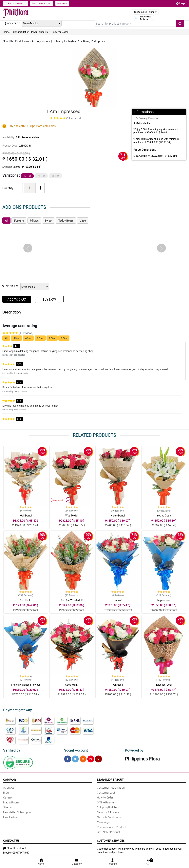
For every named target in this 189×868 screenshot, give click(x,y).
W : (153, 156)
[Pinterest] (91, 758)
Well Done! (26, 515)
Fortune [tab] (19, 221)
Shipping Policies (107, 806)
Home (6, 32)
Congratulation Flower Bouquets (30, 32)
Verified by (11, 749)
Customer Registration (111, 786)
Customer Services (111, 839)
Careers (8, 796)
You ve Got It (164, 515)
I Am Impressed (60, 32)
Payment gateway (16, 709)
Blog (6, 791)
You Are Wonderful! (72, 600)
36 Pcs (55, 176)
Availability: (20, 137)
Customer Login (107, 791)
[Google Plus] (98, 758)
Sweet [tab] (48, 221)
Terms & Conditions (109, 816)
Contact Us (11, 839)
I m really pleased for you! (26, 685)
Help (180, 3)
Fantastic (118, 685)
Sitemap (8, 806)
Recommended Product (111, 826)
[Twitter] (75, 758)
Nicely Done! (118, 515)
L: (139, 156)
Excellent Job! (164, 685)
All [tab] (6, 221)
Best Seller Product (42, 3)
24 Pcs (41, 176)
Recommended (16, 3)
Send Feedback (15, 847)
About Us (9, 786)
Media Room (11, 801)
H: (167, 156)
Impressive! (164, 600)
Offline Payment (107, 801)
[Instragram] (83, 758)
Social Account (75, 749)
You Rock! (26, 600)
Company (10, 778)
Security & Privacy (108, 811)
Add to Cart (17, 299)
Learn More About (110, 778)
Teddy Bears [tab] (66, 221)
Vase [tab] (83, 221)
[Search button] (180, 23)
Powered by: (134, 749)
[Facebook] (68, 758)
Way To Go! (72, 515)
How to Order (105, 796)
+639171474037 (20, 851)
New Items (62, 3)
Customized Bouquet (145, 12)
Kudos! (118, 600)
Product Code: (16, 146)
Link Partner (11, 816)
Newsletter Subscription (18, 811)
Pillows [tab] (34, 221)
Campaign (103, 821)
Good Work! (72, 685)
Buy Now (49, 299)
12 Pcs (27, 176)
